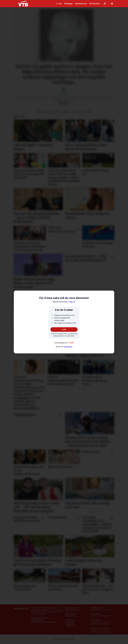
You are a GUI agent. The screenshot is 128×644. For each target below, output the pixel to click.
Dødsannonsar (81, 4)
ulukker (40, 114)
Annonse (68, 628)
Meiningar (69, 4)
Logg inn (64, 302)
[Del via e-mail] (67, 106)
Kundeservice (70, 626)
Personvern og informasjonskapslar (44, 624)
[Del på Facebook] (61, 106)
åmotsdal (77, 114)
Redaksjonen (70, 624)
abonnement (68, 347)
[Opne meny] (112, 4)
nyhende (87, 114)
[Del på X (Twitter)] (64, 106)
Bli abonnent (95, 4)
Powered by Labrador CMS (64, 641)
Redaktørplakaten (37, 622)
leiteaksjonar (53, 114)
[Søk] (105, 4)
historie (66, 114)
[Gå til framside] (23, 4)
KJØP (64, 330)
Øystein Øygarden (72, 612)
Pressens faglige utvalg (39, 620)
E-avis (59, 4)
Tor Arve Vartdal (71, 618)
